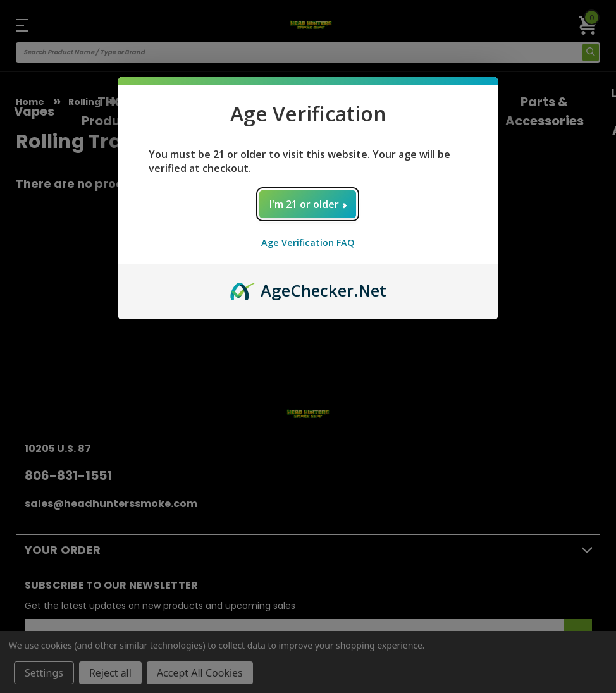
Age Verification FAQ (308, 242)
